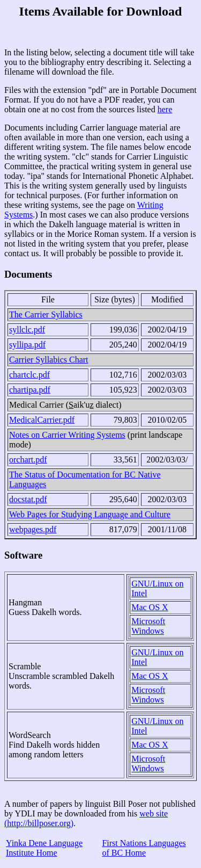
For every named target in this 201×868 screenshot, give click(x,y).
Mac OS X (150, 607)
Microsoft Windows (148, 626)
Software (23, 555)
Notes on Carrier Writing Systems (67, 435)
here (165, 109)
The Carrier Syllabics (46, 314)
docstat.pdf (28, 499)
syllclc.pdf (27, 330)
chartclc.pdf (29, 375)
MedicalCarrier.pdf (42, 420)
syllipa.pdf (27, 345)
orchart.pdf (28, 460)
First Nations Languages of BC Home (144, 848)
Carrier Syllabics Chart (49, 360)
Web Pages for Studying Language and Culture (90, 514)
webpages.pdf (33, 529)
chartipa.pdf (30, 390)
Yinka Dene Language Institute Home (44, 848)
